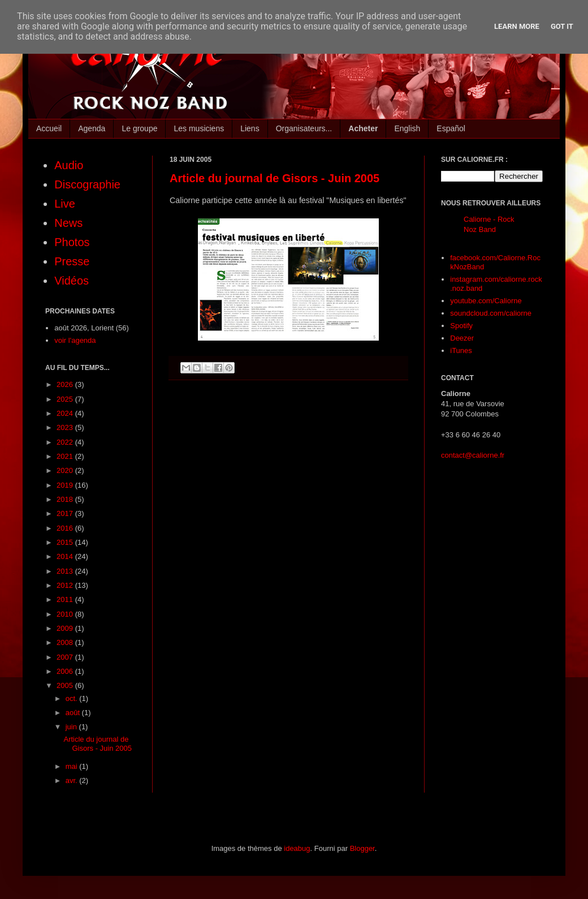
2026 (66, 384)
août (74, 713)
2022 (66, 442)
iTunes (461, 350)
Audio (69, 165)
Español (451, 128)
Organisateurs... (304, 128)
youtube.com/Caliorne (486, 301)
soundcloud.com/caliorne (491, 313)
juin (72, 727)
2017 (66, 513)
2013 (66, 571)
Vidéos (72, 281)
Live (65, 204)
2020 (66, 470)
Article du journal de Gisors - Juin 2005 (274, 178)
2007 (66, 657)
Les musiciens (199, 128)
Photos (72, 242)
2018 (66, 499)
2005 (66, 685)
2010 (66, 614)
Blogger (362, 848)
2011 (66, 599)
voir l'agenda (75, 340)
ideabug (297, 848)
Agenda (92, 128)
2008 (66, 642)
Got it (562, 26)
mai (73, 766)
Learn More (517, 26)
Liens (250, 128)
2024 (66, 413)
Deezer (462, 338)
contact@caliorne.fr (473, 455)
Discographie (87, 184)
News (68, 223)
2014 (66, 556)
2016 (66, 528)
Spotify (461, 326)
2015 (66, 542)
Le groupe (139, 128)
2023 (66, 427)
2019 (66, 485)
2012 (66, 585)
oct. (73, 698)
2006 (66, 671)
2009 (66, 628)
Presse (72, 261)
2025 (66, 399)
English (407, 128)
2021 (66, 456)
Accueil (49, 128)
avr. (73, 780)
